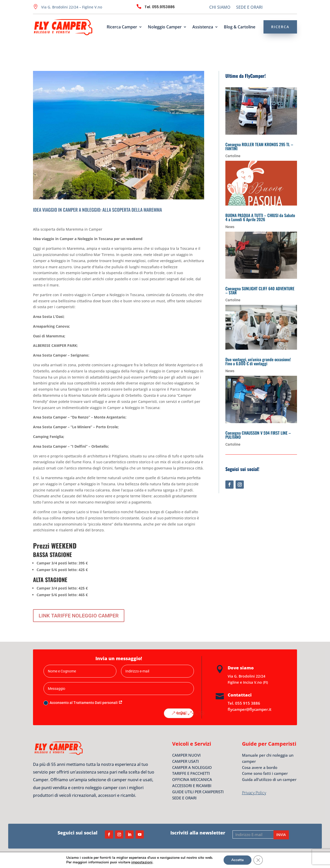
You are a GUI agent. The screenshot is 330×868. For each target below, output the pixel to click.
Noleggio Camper (165, 27)
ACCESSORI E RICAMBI (192, 786)
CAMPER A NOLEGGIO (192, 767)
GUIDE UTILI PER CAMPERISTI (198, 792)
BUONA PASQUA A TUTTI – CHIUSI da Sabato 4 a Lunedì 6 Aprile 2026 (260, 217)
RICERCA (280, 27)
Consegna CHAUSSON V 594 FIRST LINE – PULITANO (258, 435)
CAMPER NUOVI (186, 755)
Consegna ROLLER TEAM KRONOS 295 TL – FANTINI (259, 146)
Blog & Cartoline (240, 27)
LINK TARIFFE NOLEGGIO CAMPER (79, 616)
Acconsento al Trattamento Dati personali (83, 703)
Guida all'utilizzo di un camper (269, 779)
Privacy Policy (254, 793)
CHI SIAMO (220, 8)
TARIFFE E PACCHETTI (191, 773)
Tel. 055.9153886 (160, 7)
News (230, 227)
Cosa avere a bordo (260, 767)
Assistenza (203, 27)
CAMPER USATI (185, 761)
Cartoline (233, 156)
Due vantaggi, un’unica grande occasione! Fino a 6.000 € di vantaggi (258, 361)
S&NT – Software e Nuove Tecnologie (263, 858)
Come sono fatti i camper (265, 773)
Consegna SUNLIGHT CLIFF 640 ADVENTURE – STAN (260, 291)
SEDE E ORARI (249, 8)
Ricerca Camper (122, 27)
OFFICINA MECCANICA (192, 779)
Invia (181, 713)
